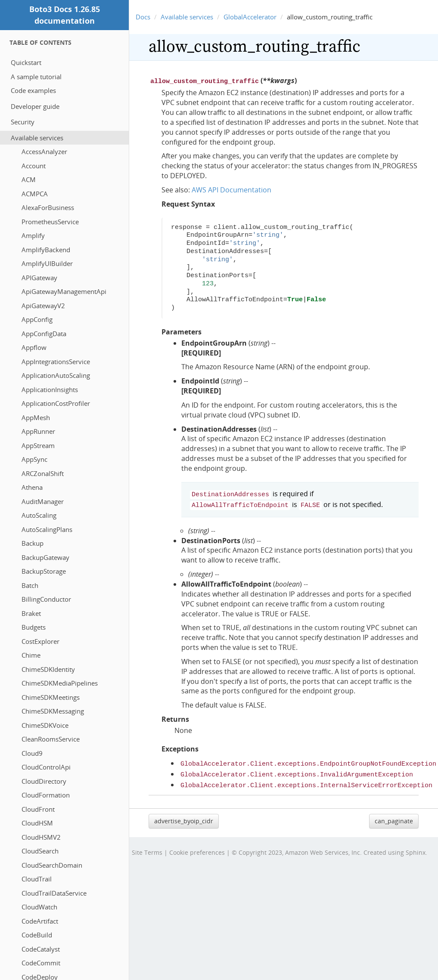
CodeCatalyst (41, 949)
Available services (37, 138)
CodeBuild (37, 935)
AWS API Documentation (231, 189)
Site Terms (147, 847)
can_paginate (394, 816)
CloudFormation (46, 795)
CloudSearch (40, 851)
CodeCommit (41, 963)
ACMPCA (35, 194)
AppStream (38, 445)
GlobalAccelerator (250, 17)
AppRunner (38, 431)
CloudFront (38, 809)
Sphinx (416, 847)
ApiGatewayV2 (43, 306)
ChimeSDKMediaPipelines (60, 683)
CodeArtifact (40, 921)
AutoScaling (39, 515)
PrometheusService (50, 222)
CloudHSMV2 (41, 837)
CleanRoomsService (51, 739)
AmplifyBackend (46, 250)
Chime (31, 655)
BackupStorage (44, 571)
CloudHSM (37, 823)
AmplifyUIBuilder (47, 263)
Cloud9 (32, 753)
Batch (30, 585)
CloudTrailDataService (54, 893)
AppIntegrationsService (56, 362)
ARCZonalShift (43, 473)
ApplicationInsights (50, 390)
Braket (31, 613)
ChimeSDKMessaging (53, 711)
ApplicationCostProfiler (56, 403)
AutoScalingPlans (47, 529)
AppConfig (37, 319)
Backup (33, 543)
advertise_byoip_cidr (184, 816)
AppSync (34, 459)
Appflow (34, 347)
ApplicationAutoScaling (56, 375)
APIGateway (39, 278)
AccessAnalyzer (44, 151)
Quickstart (26, 62)
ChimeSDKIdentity (48, 669)
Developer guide (35, 106)
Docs (143, 17)
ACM (29, 179)
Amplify (33, 235)
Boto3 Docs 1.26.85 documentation (65, 15)
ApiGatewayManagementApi (64, 291)
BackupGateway (45, 557)
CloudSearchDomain (52, 865)
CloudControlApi (46, 767)
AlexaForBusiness (48, 207)
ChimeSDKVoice (45, 725)
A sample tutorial (36, 77)
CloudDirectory (44, 781)
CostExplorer (40, 641)
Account (34, 166)
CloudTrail (37, 879)
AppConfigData (44, 334)
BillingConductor (46, 599)
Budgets (34, 627)
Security (23, 122)
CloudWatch (39, 907)
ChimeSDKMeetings (51, 697)
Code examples (33, 90)
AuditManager (43, 501)
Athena (32, 487)
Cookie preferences (197, 847)
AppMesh (36, 417)
